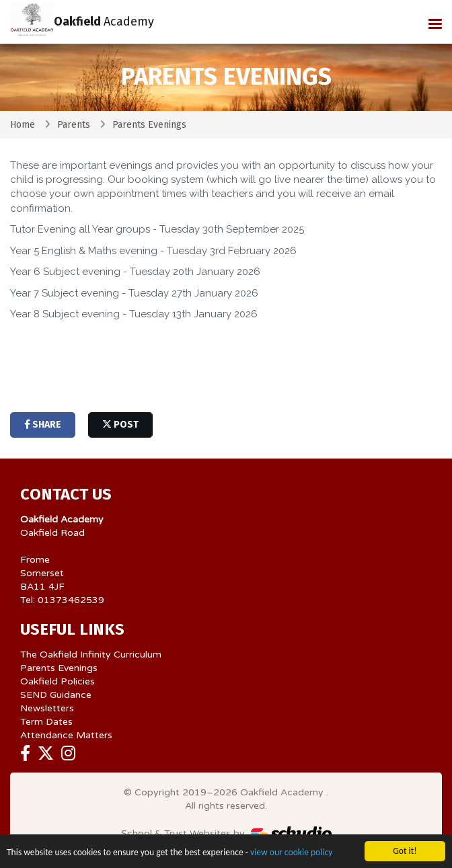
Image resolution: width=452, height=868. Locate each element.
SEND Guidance (56, 695)
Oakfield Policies (58, 681)
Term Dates (46, 722)
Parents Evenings (59, 668)
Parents (74, 125)
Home (23, 125)
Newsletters (47, 708)
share (43, 425)
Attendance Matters (66, 735)
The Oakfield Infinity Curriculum (91, 655)
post (120, 425)
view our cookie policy (291, 853)
